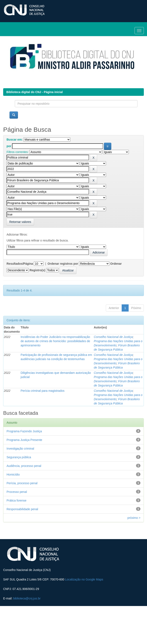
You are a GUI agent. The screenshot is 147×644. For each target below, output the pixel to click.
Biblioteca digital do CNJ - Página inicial (35, 92)
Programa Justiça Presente (24, 440)
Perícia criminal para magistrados (42, 391)
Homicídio (13, 475)
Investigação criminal (20, 449)
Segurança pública (19, 457)
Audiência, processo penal (24, 466)
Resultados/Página (20, 264)
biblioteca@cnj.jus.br (27, 598)
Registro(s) (37, 270)
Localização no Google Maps (84, 579)
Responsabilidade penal (22, 509)
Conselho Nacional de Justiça (113, 337)
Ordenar (116, 264)
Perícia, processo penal (22, 483)
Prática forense (16, 500)
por (9, 146)
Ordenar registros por (63, 264)
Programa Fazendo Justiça (24, 431)
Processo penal (17, 492)
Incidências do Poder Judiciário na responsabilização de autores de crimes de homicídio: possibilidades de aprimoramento (55, 341)
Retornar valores (20, 222)
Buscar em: (15, 140)
